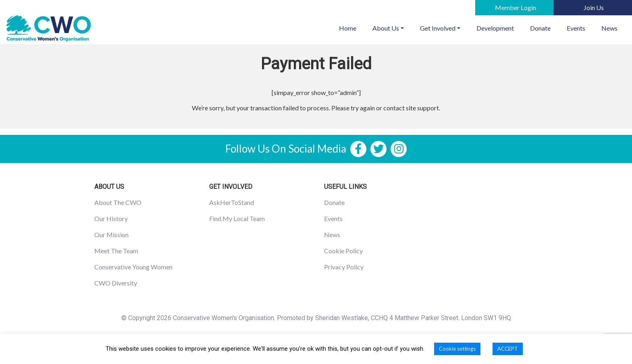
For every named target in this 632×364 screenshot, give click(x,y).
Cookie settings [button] (457, 349)
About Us (386, 28)
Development (495, 28)
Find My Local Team (237, 218)
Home (352, 27)
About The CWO (118, 202)
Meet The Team (116, 251)
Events (576, 28)
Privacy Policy (344, 267)
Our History (111, 218)
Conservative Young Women (133, 267)
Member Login (516, 7)
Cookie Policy (343, 251)
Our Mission (111, 235)
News (609, 28)
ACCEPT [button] (508, 349)
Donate (540, 28)
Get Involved (438, 28)
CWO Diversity (116, 283)
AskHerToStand (232, 202)
